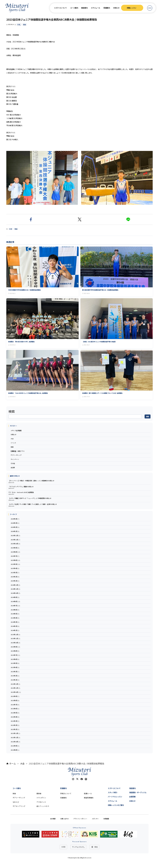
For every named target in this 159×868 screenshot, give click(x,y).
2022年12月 (15, 684)
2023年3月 (15, 672)
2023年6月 (15, 659)
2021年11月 (15, 738)
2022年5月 (15, 713)
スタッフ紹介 (113, 792)
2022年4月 (15, 717)
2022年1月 (15, 729)
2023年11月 (15, 639)
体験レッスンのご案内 (116, 805)
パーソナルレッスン (115, 797)
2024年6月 (15, 610)
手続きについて (66, 793)
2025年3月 (15, 573)
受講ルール (88, 793)
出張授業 (132, 797)
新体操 (39, 793)
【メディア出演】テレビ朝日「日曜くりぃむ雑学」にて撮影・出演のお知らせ (33, 504)
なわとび (16, 802)
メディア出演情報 (16, 431)
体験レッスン (132, 8)
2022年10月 (16, 692)
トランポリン (41, 798)
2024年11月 (15, 589)
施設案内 (84, 8)
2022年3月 (15, 721)
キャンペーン (15, 459)
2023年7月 (15, 655)
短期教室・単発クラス (18, 451)
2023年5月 (15, 663)
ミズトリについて (60, 8)
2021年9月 (15, 746)
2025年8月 (15, 552)
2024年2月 (15, 626)
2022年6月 (15, 709)
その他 (13, 463)
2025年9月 (15, 548)
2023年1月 (15, 680)
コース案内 (74, 8)
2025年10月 (15, 544)
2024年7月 (15, 606)
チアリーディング (16, 455)
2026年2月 (15, 527)
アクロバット (41, 802)
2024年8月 (15, 602)
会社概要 (53, 819)
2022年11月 (15, 688)
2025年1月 (15, 581)
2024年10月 (15, 593)
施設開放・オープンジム (138, 792)
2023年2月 (15, 676)
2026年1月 (15, 531)
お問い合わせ (64, 819)
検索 (12, 411)
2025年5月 (15, 564)
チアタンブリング (19, 806)
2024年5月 (15, 614)
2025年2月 (15, 577)
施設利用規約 (89, 798)
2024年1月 (15, 630)
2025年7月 (15, 556)
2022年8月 (15, 701)
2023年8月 (15, 651)
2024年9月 (15, 597)
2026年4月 (15, 519)
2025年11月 (15, 540)
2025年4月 (15, 568)
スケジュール (95, 8)
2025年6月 (15, 560)
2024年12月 (15, 585)
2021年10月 (15, 742)
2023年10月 (15, 643)
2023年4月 (15, 667)
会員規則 (63, 798)
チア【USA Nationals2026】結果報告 (21, 492)
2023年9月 (15, 647)
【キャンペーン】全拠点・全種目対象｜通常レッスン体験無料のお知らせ (31, 481)
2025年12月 (15, 536)
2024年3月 (15, 622)
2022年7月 (15, 705)
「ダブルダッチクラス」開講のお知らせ (21, 487)
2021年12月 (15, 733)
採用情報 (106, 819)
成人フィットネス (43, 806)
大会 (19, 25)
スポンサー (95, 819)
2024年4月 (15, 618)
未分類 (13, 468)
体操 (24, 25)
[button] (31, 219)
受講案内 (107, 8)
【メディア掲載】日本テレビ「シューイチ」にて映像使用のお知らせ (30, 498)
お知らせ (116, 8)
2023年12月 (15, 635)
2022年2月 (15, 725)
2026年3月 (15, 523)
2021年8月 (15, 750)
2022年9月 (15, 696)
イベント (13, 443)
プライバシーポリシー (80, 819)
